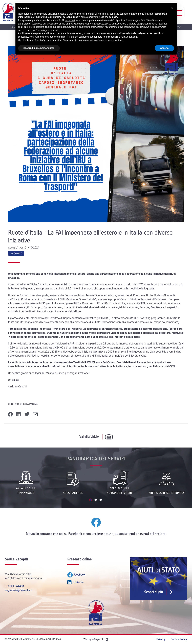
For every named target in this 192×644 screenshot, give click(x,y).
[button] (172, 8)
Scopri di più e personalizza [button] (39, 48)
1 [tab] (91, 500)
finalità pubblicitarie (55, 27)
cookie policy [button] (111, 17)
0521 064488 (16, 586)
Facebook (75, 534)
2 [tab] (96, 500)
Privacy (161, 639)
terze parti (70, 20)
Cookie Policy (179, 639)
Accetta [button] (164, 48)
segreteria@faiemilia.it (19, 590)
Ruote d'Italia (16, 248)
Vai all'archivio (89, 437)
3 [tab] (101, 500)
